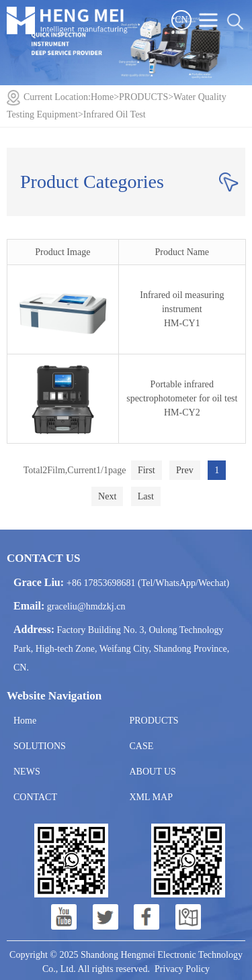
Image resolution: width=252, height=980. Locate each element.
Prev (185, 470)
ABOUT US (153, 772)
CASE (142, 746)
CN (181, 20)
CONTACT (35, 797)
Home (102, 97)
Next (107, 496)
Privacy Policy (182, 969)
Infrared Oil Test (115, 114)
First (146, 470)
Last (146, 496)
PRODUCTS (143, 97)
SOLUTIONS (40, 746)
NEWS (27, 772)
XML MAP (151, 797)
